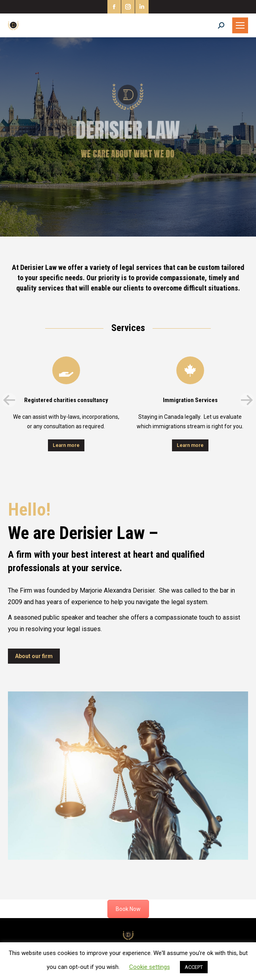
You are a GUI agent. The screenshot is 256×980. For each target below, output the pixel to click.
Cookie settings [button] (150, 967)
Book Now (128, 909)
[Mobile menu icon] (240, 25)
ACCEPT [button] (194, 967)
